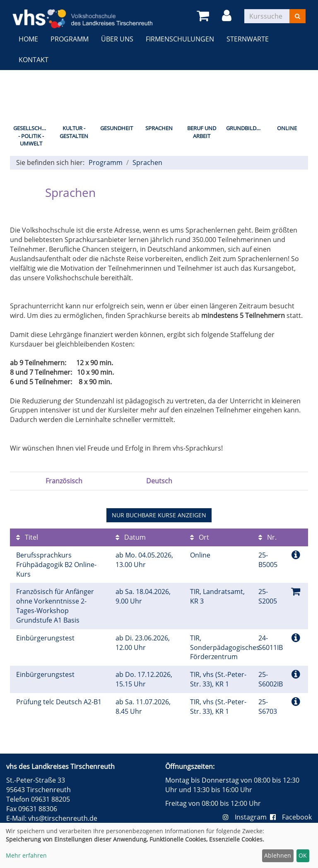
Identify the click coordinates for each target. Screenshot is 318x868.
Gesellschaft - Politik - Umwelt (32, 136)
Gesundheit (117, 128)
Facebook (291, 817)
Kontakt (34, 60)
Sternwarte (248, 39)
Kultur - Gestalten (74, 132)
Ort (200, 537)
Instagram (246, 817)
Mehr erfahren (26, 855)
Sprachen (159, 128)
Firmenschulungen (180, 39)
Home (28, 39)
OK (303, 855)
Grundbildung (246, 128)
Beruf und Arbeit (202, 132)
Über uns (117, 39)
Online (287, 128)
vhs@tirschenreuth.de (63, 818)
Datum (131, 537)
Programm (70, 39)
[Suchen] (298, 16)
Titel (27, 537)
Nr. (267, 537)
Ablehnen (278, 855)
